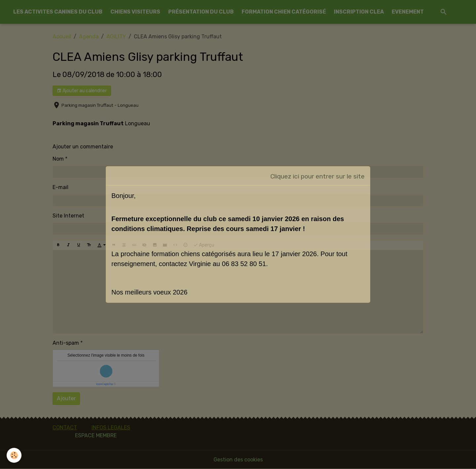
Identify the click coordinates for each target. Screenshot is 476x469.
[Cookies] (14, 455)
